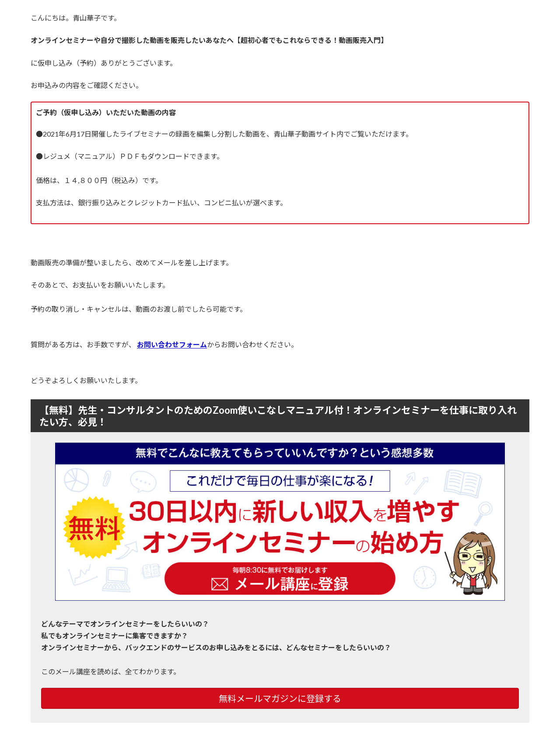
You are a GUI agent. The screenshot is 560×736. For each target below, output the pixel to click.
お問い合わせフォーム (172, 344)
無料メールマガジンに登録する (280, 698)
